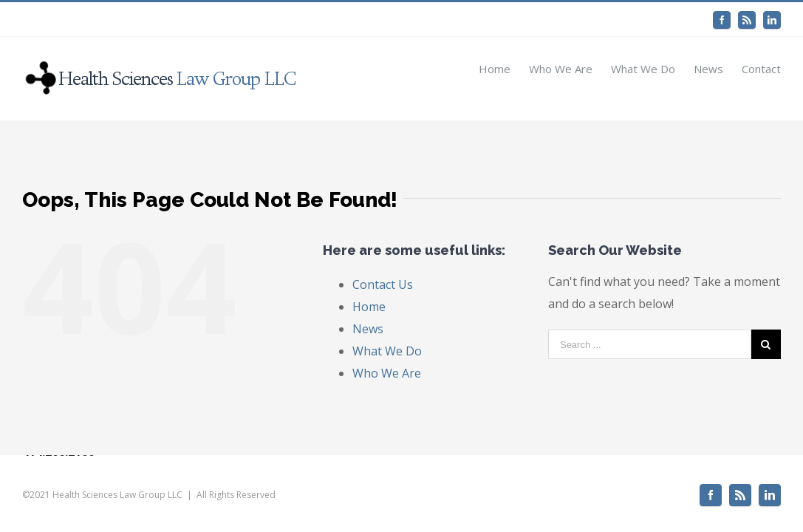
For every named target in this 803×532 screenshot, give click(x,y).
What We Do (387, 351)
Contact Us (383, 284)
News (368, 329)
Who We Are (387, 373)
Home (369, 307)
